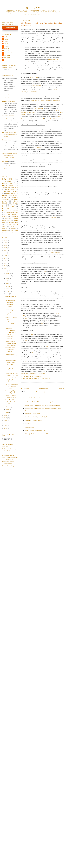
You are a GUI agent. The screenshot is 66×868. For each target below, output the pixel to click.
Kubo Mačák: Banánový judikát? (33, 420)
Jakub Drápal (6, 37)
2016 (6, 261)
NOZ (45, 271)
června (8, 289)
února (7, 410)
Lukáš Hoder (6, 48)
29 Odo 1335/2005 (52, 119)
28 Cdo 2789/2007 (35, 100)
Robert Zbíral (6, 55)
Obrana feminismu (30, 427)
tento (10, 70)
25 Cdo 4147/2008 (55, 253)
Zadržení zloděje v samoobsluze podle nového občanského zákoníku (42, 405)
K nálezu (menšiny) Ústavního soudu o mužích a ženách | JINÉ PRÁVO (10, 167)
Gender (13, 226)
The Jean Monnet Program (9, 466)
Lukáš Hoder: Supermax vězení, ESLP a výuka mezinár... (12, 324)
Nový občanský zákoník (42, 379)
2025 (6, 240)
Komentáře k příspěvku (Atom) (40, 392)
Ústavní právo (7, 186)
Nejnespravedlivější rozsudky (32, 413)
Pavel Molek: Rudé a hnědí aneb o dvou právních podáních (40, 402)
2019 (6, 253)
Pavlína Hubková (7, 53)
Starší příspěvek (60, 388)
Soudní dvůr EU (8, 207)
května (8, 291)
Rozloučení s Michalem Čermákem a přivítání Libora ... (12, 402)
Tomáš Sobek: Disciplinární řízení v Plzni (36, 430)
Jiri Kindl (5, 44)
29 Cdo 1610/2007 (32, 112)
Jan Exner (5, 39)
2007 (6, 426)
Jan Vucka (5, 161)
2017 (6, 258)
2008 (6, 423)
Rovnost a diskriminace (10, 211)
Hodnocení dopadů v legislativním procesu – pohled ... (12, 369)
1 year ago (10, 98)
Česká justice (11, 193)
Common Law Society (8, 455)
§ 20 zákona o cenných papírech (36, 119)
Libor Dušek (6, 46)
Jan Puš (4, 119)
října (7, 278)
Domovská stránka (43, 388)
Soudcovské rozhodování (10, 191)
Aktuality (12, 205)
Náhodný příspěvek (10, 27)
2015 (6, 263)
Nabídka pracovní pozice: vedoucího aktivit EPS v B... (11, 343)
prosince (8, 273)
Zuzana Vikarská (7, 60)
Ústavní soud (7, 184)
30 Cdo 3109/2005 (46, 100)
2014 (6, 266)
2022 (6, 245)
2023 (6, 243)
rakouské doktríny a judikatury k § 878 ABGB (33, 373)
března (8, 407)
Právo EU (7, 179)
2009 (6, 420)
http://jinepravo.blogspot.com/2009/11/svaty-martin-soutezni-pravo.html (10, 155)
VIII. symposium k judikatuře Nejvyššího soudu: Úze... (12, 356)
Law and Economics (9, 209)
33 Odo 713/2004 (37, 86)
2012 (6, 271)
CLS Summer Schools (8, 453)
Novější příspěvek (26, 388)
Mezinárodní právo (12, 213)
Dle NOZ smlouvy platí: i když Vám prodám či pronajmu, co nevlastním (42, 24)
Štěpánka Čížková (7, 140)
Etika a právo (5, 230)
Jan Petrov (5, 41)
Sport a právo (15, 217)
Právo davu (28, 424)
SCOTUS (5, 228)
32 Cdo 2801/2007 (38, 108)
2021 (6, 248)
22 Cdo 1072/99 (34, 77)
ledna (7, 412)
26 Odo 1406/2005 (32, 92)
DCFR (26, 319)
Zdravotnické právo (11, 232)
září (7, 281)
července (8, 286)
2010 (6, 418)
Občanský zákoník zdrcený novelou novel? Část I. (38, 434)
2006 (6, 428)
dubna (8, 294)
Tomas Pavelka (7, 58)
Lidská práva (10, 189)
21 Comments (38, 376)
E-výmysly (14, 228)
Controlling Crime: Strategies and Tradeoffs (10, 350)
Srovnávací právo (13, 222)
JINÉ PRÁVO (33, 8)
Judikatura (30, 379)
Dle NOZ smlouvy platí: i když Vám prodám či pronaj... (12, 386)
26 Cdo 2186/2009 (56, 100)
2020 (6, 250)
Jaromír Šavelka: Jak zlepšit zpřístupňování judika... (12, 380)
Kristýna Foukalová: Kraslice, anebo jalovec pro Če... (11, 362)
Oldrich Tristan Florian (9, 102)
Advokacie (8, 219)
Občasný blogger (7, 51)
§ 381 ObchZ (53, 218)
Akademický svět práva (10, 187)
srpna (7, 284)
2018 (6, 255)
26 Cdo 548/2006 (39, 148)
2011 (6, 415)
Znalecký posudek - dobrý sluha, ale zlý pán (36, 417)
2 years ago (11, 115)
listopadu (8, 276)
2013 (6, 268)
